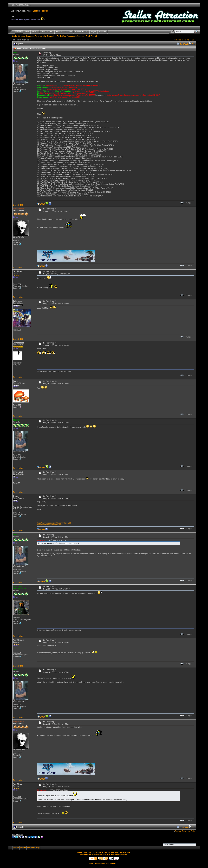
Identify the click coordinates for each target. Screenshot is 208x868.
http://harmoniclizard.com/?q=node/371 (64, 87)
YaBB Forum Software (89, 854)
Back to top (18, 205)
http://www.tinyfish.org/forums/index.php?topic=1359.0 (65, 89)
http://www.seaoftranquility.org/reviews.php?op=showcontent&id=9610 (73, 85)
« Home (16, 848)
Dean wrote (42, 540)
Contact (69, 32)
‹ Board (23, 848)
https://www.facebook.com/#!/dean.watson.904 (54, 523)
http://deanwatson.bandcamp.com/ (50, 525)
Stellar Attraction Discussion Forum (26, 36)
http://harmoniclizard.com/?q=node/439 (65, 97)
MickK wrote (42, 790)
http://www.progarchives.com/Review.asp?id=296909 (75, 95)
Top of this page (33, 848)
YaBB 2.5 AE (125, 852)
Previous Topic (180, 40)
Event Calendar (82, 32)
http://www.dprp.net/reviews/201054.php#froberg (90, 91)
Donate (59, 32)
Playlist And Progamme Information (71, 36)
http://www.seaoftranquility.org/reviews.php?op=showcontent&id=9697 (133, 95)
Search (35, 32)
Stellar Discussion (49, 36)
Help (27, 32)
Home (19, 32)
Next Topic (191, 40)
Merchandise (47, 32)
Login (35, 11)
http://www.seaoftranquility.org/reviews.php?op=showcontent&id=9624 (67, 93)
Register (44, 11)
